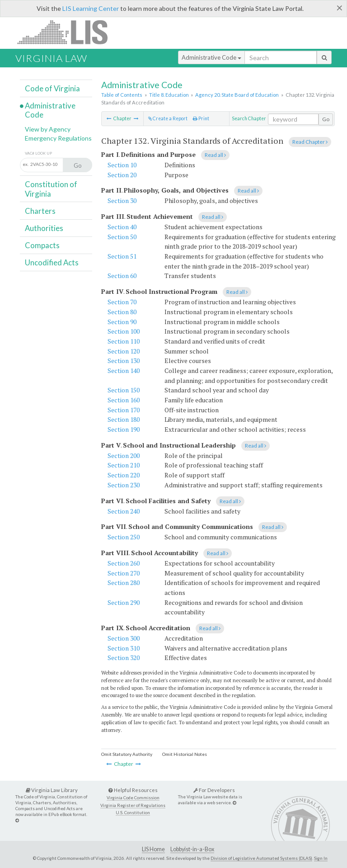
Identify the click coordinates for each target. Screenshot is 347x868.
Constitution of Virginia (51, 189)
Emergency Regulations (58, 138)
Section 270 (124, 573)
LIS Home (153, 849)
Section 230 (124, 485)
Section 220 (124, 475)
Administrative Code (211, 57)
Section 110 (124, 341)
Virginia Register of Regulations (133, 805)
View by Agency (48, 129)
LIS (68, 32)
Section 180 (124, 419)
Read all (215, 155)
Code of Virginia (52, 88)
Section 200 (124, 455)
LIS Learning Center (91, 8)
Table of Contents (122, 95)
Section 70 (122, 302)
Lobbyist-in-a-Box (192, 849)
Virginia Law (51, 58)
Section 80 (122, 312)
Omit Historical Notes (185, 754)
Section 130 (124, 361)
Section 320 (124, 658)
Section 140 (124, 370)
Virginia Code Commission (133, 798)
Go (326, 119)
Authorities (44, 228)
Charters (40, 211)
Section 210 (124, 465)
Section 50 (122, 237)
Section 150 (124, 390)
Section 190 (124, 429)
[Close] (340, 8)
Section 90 (122, 322)
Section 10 (122, 165)
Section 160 (124, 400)
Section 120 (124, 351)
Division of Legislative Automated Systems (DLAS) (261, 858)
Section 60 (122, 276)
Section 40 (122, 227)
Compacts (42, 245)
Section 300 (124, 638)
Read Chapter (310, 142)
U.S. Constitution (133, 813)
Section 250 (124, 537)
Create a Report (168, 118)
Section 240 (124, 511)
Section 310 (124, 648)
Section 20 (122, 175)
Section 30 (122, 200)
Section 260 (124, 563)
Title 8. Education (169, 95)
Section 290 (124, 602)
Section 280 (124, 583)
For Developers (214, 790)
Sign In (321, 858)
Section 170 (124, 410)
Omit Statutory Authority (127, 754)
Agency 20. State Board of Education (237, 95)
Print (201, 118)
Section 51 (122, 256)
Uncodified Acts (52, 262)
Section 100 (124, 331)
